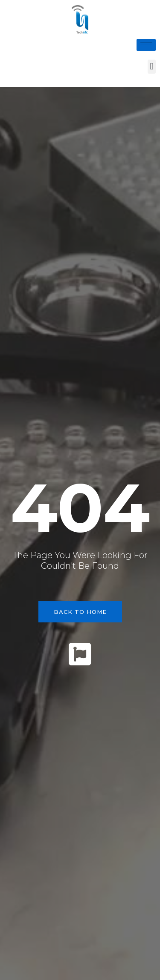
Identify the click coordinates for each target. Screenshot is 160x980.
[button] (152, 67)
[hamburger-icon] (146, 45)
